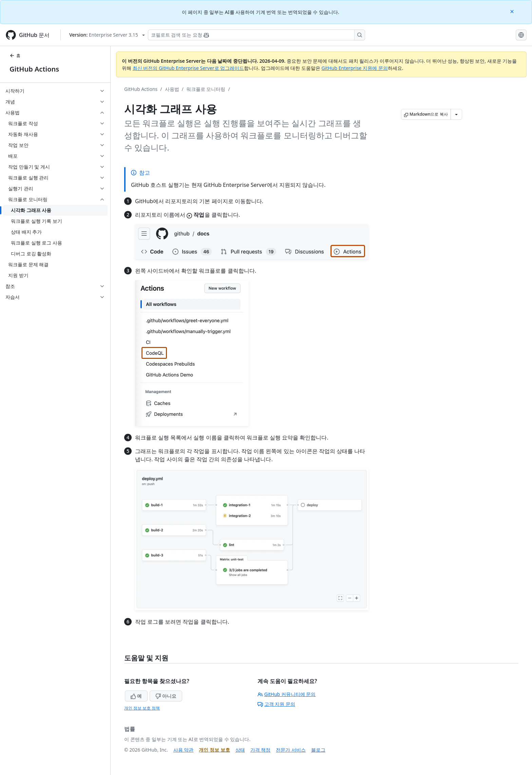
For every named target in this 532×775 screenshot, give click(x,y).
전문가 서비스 (291, 750)
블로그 (318, 750)
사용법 (172, 89)
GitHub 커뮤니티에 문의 (287, 694)
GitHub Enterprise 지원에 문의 (355, 68)
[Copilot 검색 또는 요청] (256, 35)
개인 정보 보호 (214, 750)
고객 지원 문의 (276, 704)
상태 (240, 750)
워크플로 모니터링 (206, 89)
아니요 (166, 696)
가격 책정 (261, 750)
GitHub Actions (34, 69)
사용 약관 (184, 750)
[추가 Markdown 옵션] (456, 114)
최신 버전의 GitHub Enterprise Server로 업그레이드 (188, 68)
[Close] (513, 11)
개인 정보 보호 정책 (142, 708)
